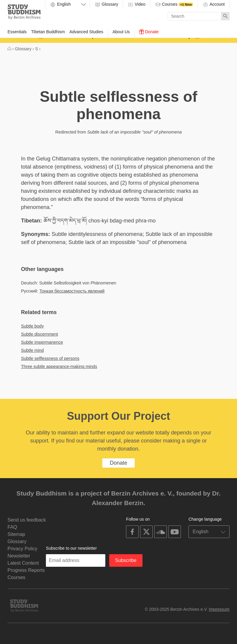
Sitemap (16, 534)
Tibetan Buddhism (48, 32)
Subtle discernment (39, 334)
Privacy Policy (22, 549)
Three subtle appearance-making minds (59, 366)
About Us (121, 32)
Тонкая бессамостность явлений (72, 291)
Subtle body (32, 326)
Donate (149, 32)
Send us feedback (27, 520)
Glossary (106, 4)
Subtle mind (32, 350)
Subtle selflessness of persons (50, 358)
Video (136, 4)
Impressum (219, 609)
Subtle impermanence (42, 342)
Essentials (17, 32)
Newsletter (19, 556)
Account (214, 4)
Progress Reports (26, 570)
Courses (174, 4)
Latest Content (23, 563)
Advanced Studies (86, 32)
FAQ (12, 527)
